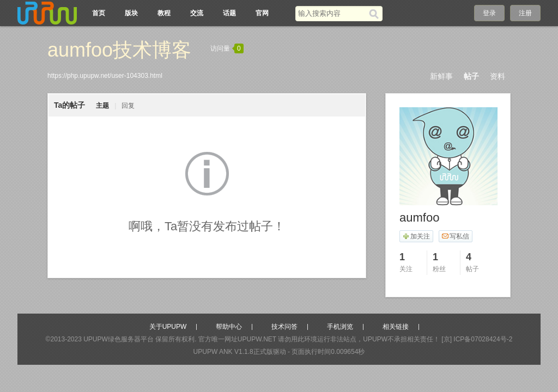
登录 (489, 13)
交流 (197, 13)
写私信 (455, 236)
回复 (128, 106)
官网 (262, 13)
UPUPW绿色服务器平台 (119, 339)
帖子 (471, 76)
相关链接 (396, 327)
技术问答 (284, 327)
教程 (164, 13)
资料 (498, 76)
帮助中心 (229, 327)
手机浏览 (340, 327)
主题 (102, 106)
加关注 (416, 236)
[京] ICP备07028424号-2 (477, 339)
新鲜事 (441, 76)
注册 (525, 13)
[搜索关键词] (332, 13)
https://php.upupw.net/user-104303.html (105, 76)
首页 (99, 13)
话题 (229, 13)
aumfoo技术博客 (119, 50)
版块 (131, 13)
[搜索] (376, 14)
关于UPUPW (168, 327)
